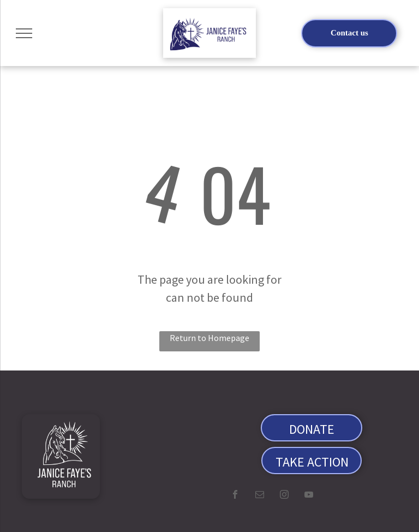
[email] (260, 496)
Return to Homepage (209, 338)
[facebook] (235, 496)
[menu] (24, 33)
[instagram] (284, 496)
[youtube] (309, 496)
